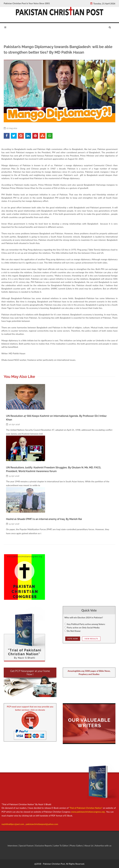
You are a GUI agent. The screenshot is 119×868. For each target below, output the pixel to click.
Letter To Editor (61, 846)
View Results (91, 639)
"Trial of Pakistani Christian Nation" (86, 808)
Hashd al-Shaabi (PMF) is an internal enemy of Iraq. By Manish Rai (44, 519)
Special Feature (27, 846)
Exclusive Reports (44, 846)
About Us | (90, 846)
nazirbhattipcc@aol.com (13, 824)
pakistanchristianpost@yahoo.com (42, 824)
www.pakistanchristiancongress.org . (88, 812)
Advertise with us (103, 846)
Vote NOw (73, 639)
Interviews (13, 846)
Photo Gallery (76, 846)
